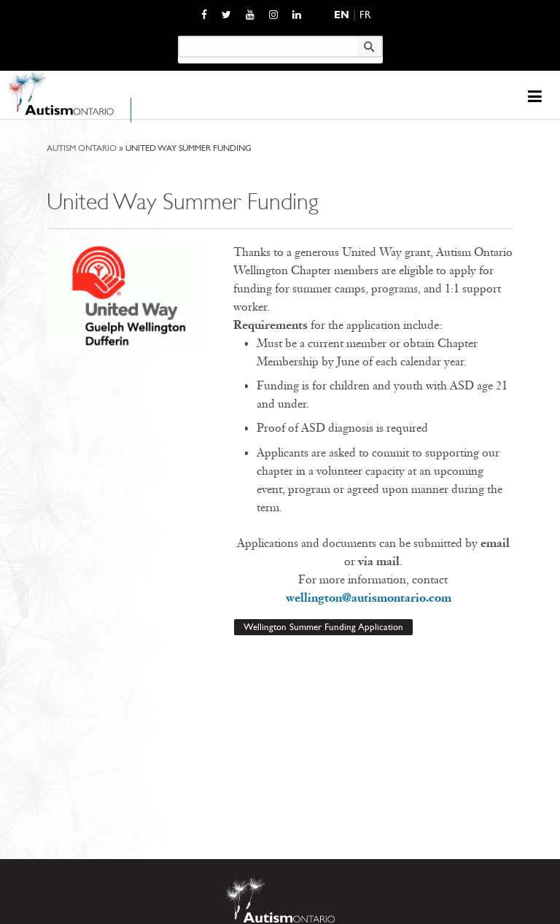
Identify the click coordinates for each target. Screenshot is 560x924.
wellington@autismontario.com (373, 598)
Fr (365, 15)
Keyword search (178, 35)
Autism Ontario (82, 148)
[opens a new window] (204, 14)
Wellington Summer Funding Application (323, 627)
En (342, 15)
